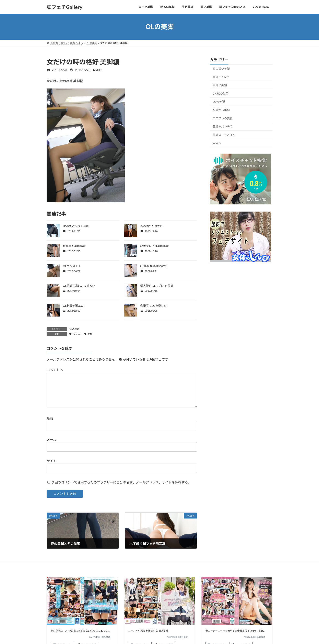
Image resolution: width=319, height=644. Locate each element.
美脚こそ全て (221, 77)
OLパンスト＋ (72, 266)
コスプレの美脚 (223, 118)
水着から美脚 (221, 110)
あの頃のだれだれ (152, 226)
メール (51, 446)
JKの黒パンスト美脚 (76, 226)
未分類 (217, 143)
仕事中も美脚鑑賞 (74, 246)
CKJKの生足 (221, 93)
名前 (50, 425)
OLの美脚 (74, 329)
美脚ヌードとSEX (224, 135)
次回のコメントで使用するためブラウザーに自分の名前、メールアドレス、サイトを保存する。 (121, 489)
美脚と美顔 (220, 85)
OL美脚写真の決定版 (153, 266)
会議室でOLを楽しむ (153, 306)
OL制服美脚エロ (73, 306)
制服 (90, 334)
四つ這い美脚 (221, 69)
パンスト (77, 334)
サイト (51, 467)
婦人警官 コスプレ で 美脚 (157, 286)
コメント (55, 370)
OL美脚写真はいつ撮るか (79, 286)
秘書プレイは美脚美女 (154, 246)
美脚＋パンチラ (223, 126)
